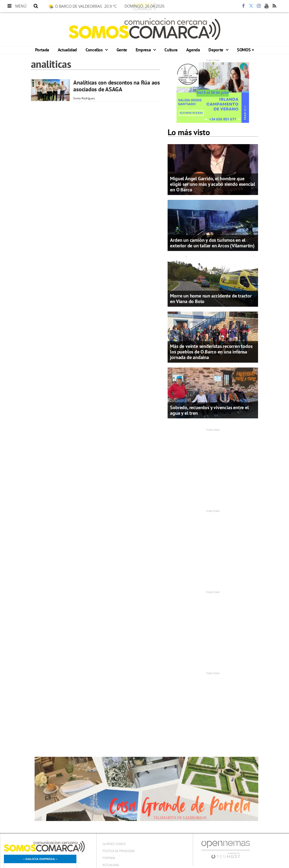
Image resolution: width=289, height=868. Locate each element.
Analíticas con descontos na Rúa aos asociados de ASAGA (117, 86)
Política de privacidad (119, 851)
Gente (122, 50)
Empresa (144, 50)
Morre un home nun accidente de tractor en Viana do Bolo (211, 299)
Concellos (95, 50)
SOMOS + (245, 50)
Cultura (171, 50)
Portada (42, 50)
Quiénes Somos (114, 844)
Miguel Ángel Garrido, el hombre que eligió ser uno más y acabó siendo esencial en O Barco (213, 184)
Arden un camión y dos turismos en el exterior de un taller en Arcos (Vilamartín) (212, 243)
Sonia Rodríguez (84, 98)
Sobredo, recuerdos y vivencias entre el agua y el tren (209, 410)
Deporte (216, 50)
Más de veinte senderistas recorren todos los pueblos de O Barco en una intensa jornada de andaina (211, 352)
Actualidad (67, 50)
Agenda (193, 50)
